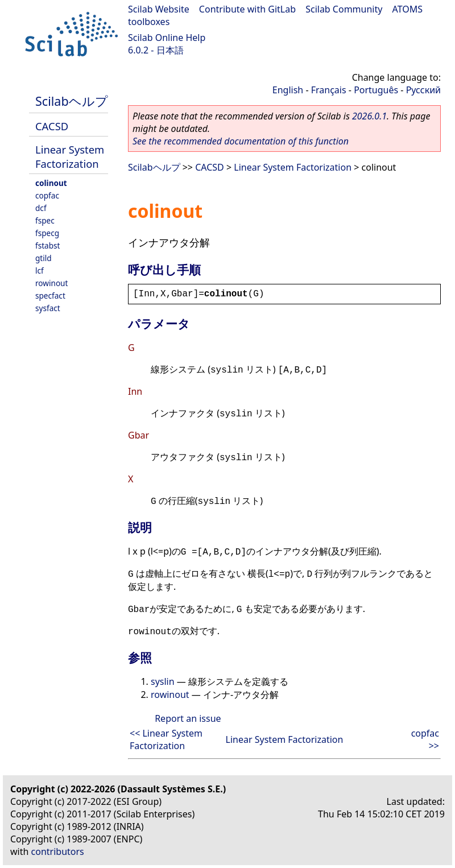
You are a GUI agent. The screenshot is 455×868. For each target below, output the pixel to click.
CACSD (52, 126)
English (288, 90)
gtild (44, 258)
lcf (40, 270)
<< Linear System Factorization (166, 739)
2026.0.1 (369, 116)
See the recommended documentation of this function (241, 141)
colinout (51, 183)
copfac (47, 195)
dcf (41, 208)
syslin (163, 681)
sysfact (48, 308)
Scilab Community (344, 9)
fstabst (48, 245)
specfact (50, 295)
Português (376, 90)
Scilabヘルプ (72, 101)
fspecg (47, 233)
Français (329, 90)
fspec (45, 220)
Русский (423, 90)
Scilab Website (159, 9)
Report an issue (188, 718)
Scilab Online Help (167, 38)
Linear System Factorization (70, 156)
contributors (58, 852)
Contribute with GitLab (247, 9)
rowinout (51, 283)
